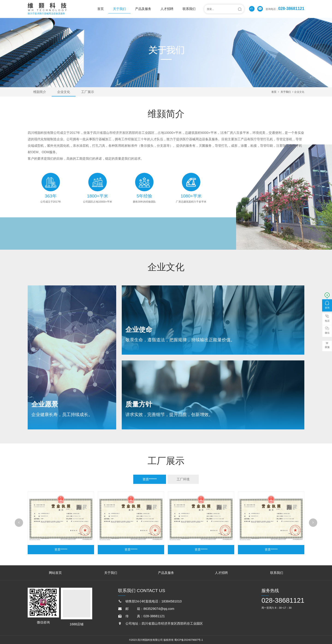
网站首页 (55, 573)
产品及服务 (143, 9)
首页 (101, 9)
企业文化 (64, 92)
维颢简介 (40, 92)
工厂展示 (88, 92)
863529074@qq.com (159, 609)
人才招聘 (167, 9)
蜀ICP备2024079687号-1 (189, 640)
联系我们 (189, 9)
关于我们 (119, 9)
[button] (19, 523)
